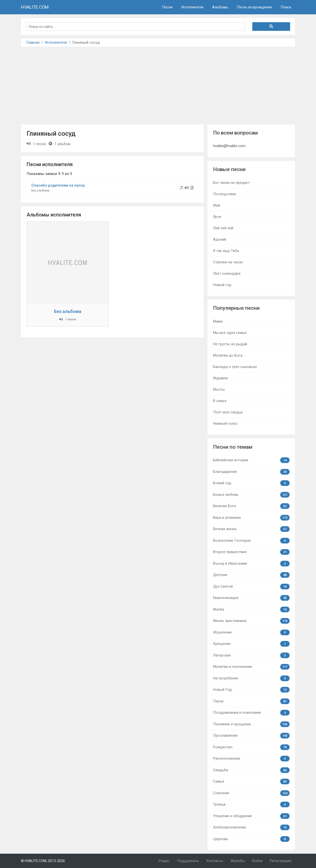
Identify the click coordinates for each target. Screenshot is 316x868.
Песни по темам (233, 447)
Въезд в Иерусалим (251, 564)
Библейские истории (251, 460)
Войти (257, 861)
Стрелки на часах (228, 262)
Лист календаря (227, 273)
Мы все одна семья (230, 333)
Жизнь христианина (251, 621)
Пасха (251, 701)
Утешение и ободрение (251, 816)
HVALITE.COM (35, 7)
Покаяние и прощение (251, 724)
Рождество (251, 747)
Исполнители (192, 7)
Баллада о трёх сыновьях (235, 367)
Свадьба (251, 770)
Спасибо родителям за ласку (58, 185)
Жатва (251, 609)
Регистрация (281, 861)
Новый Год (251, 690)
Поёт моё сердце (228, 412)
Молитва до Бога (228, 355)
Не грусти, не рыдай (230, 344)
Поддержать (188, 861)
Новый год (222, 285)
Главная (33, 42)
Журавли (220, 378)
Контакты (215, 861)
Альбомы (220, 7)
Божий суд (251, 483)
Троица (251, 804)
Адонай (220, 239)
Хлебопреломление (251, 827)
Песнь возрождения (254, 7)
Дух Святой (251, 587)
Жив (217, 205)
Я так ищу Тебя (226, 251)
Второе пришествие (251, 552)
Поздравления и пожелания (251, 713)
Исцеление (251, 632)
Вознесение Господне (251, 541)
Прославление (251, 736)
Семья (251, 781)
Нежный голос (225, 424)
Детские (251, 575)
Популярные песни (236, 308)
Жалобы (238, 861)
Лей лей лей (223, 228)
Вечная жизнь (251, 529)
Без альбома (68, 311)
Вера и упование (251, 518)
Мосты (219, 389)
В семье (220, 401)
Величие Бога (251, 506)
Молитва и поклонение (251, 667)
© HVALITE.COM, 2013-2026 (43, 861)
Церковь (251, 839)
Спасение (251, 793)
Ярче (217, 217)
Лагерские (251, 655)
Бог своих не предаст (231, 183)
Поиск (286, 7)
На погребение (251, 678)
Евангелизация (251, 598)
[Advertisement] (158, 84)
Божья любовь (251, 495)
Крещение (251, 644)
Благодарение (251, 472)
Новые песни (229, 169)
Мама (218, 321)
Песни (167, 7)
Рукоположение (251, 759)
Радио (164, 861)
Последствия (225, 194)
